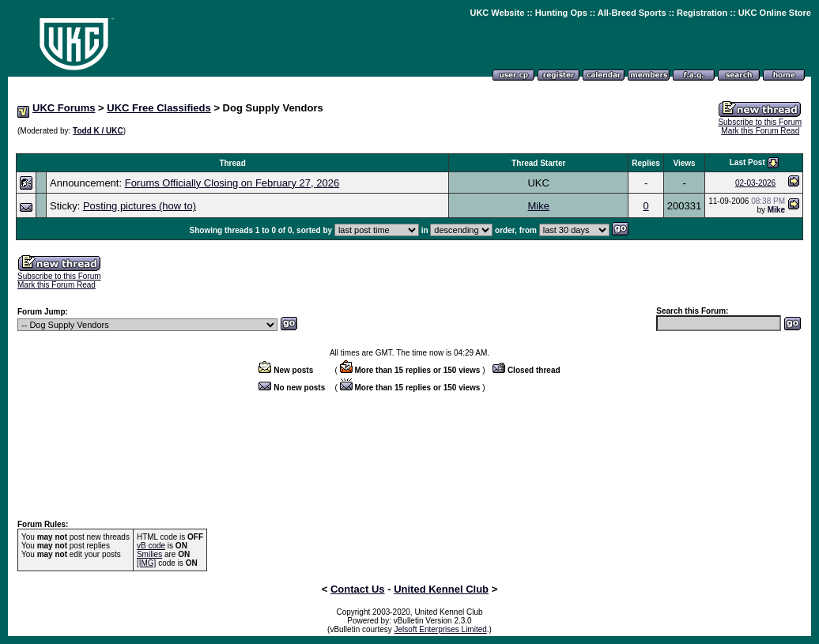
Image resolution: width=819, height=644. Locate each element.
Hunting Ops (561, 13)
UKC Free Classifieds (159, 108)
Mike (538, 206)
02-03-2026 (755, 183)
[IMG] (146, 563)
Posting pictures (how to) (140, 206)
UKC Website (497, 13)
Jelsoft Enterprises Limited (441, 629)
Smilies (149, 554)
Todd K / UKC (98, 131)
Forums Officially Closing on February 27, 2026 (232, 183)
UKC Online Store (775, 13)
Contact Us (358, 589)
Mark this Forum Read (760, 131)
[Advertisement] (409, 145)
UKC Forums (64, 108)
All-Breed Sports (632, 13)
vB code (151, 546)
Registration (702, 13)
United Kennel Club (441, 589)
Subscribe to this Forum (760, 122)
